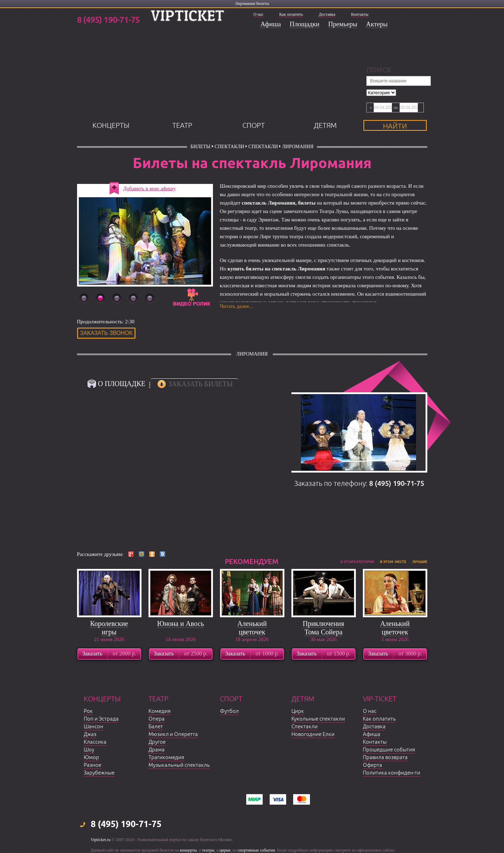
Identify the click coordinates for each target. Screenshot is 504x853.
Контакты (360, 14)
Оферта (372, 765)
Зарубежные (99, 773)
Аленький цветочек (252, 628)
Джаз (90, 734)
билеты (201, 147)
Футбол (229, 711)
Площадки (305, 24)
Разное (92, 765)
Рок (88, 711)
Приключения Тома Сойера (323, 628)
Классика (95, 742)
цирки (225, 850)
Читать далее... (236, 306)
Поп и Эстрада (101, 719)
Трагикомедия (166, 758)
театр (182, 126)
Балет (156, 727)
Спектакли (229, 147)
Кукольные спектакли (318, 719)
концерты (111, 126)
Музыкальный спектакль (179, 765)
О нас (259, 14)
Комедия (160, 711)
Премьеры (343, 24)
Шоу (89, 750)
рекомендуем (252, 562)
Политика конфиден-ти (392, 773)
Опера (157, 719)
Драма (157, 750)
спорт (254, 126)
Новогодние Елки (313, 734)
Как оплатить (291, 14)
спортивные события (256, 850)
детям (325, 126)
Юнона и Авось (181, 624)
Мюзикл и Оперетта (173, 734)
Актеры (377, 24)
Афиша (271, 24)
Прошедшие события (389, 750)
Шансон (94, 727)
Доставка (327, 14)
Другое (157, 742)
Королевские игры (109, 628)
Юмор (91, 758)
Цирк (298, 711)
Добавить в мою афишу (150, 188)
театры (208, 850)
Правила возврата (385, 758)
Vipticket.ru (101, 840)
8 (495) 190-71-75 (109, 20)
